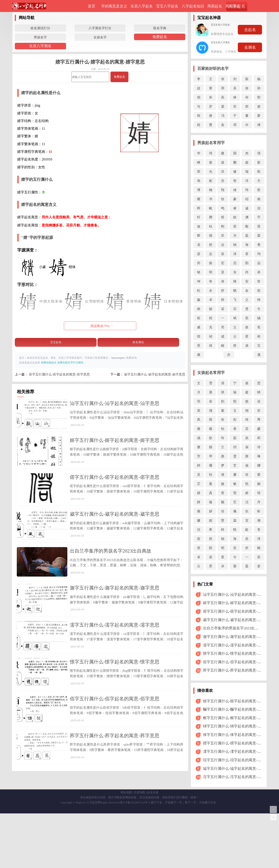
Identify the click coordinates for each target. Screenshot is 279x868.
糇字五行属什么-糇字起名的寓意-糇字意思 (237, 718)
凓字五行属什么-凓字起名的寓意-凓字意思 (237, 752)
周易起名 (215, 6)
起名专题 (153, 847)
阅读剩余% (102, 326)
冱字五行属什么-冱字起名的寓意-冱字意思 (237, 777)
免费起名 (160, 37)
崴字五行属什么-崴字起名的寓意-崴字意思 (115, 534)
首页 (92, 6)
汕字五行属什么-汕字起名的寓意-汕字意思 (115, 403)
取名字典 (160, 28)
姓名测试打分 (40, 28)
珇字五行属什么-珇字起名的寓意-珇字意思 (237, 760)
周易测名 (233, 6)
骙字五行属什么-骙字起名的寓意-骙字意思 (237, 743)
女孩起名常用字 (211, 373)
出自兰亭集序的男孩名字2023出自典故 (111, 578)
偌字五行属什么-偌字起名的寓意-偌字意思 (115, 490)
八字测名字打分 (100, 28)
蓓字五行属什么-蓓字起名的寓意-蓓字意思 (59, 374)
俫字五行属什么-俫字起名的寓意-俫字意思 (237, 735)
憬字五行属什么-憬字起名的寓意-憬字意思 (115, 709)
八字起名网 (93, 857)
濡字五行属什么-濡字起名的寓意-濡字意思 (115, 665)
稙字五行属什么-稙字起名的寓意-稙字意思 (237, 701)
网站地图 (126, 847)
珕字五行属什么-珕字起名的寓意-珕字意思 (237, 769)
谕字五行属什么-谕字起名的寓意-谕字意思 (155, 374)
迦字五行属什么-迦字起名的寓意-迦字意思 (115, 621)
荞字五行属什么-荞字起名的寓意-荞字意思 (115, 796)
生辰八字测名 (40, 46)
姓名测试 (138, 342)
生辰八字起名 (142, 6)
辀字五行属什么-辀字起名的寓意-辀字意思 (237, 726)
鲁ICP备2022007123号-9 (135, 857)
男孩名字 (40, 37)
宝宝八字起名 (167, 6)
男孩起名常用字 (211, 143)
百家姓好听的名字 (213, 69)
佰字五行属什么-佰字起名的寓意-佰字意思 (115, 752)
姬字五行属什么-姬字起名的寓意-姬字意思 (115, 447)
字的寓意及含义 (114, 6)
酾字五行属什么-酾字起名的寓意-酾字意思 (237, 709)
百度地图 (139, 847)
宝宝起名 (56, 342)
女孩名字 (100, 37)
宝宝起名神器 (209, 18)
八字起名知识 (193, 6)
